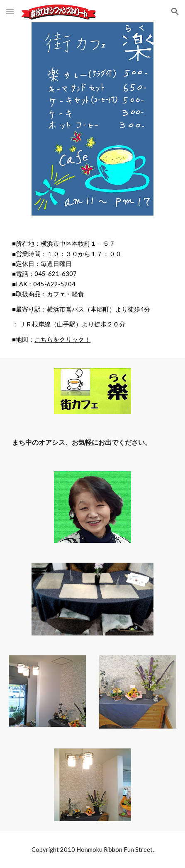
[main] (92, 292)
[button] (10, 11)
